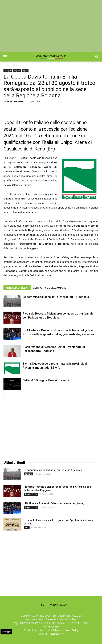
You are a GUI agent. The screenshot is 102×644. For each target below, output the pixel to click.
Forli (27, 527)
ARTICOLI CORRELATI (17, 288)
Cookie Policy (71, 630)
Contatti (28, 630)
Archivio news (43, 630)
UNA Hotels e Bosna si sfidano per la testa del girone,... (55, 503)
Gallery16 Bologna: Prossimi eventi (46, 380)
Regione (17, 71)
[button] (97, 57)
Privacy (57, 630)
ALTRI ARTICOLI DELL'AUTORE (50, 288)
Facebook (54, 634)
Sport (25, 71)
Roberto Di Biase (15, 101)
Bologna (17, 65)
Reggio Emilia (31, 494)
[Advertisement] (51, 26)
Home (7, 65)
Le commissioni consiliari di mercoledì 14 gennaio (56, 297)
